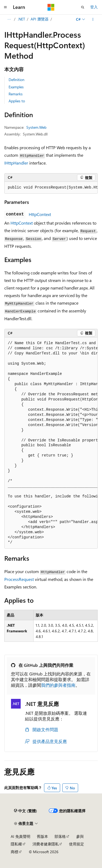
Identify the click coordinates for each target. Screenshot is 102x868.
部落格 (60, 836)
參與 (80, 836)
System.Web (36, 127)
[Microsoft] (51, 7)
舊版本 (42, 836)
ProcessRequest (19, 579)
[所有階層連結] (9, 19)
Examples (16, 87)
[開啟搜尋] (83, 7)
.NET (21, 19)
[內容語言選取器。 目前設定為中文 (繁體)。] (25, 811)
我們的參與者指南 (58, 685)
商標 (14, 852)
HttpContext (40, 214)
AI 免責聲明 (21, 836)
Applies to (17, 101)
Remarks (16, 94)
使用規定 (76, 844)
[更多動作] (93, 19)
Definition (17, 80)
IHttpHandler (16, 163)
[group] (51, 188)
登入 (94, 7)
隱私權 (16, 844)
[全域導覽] (5, 7)
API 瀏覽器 (40, 19)
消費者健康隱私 (46, 844)
